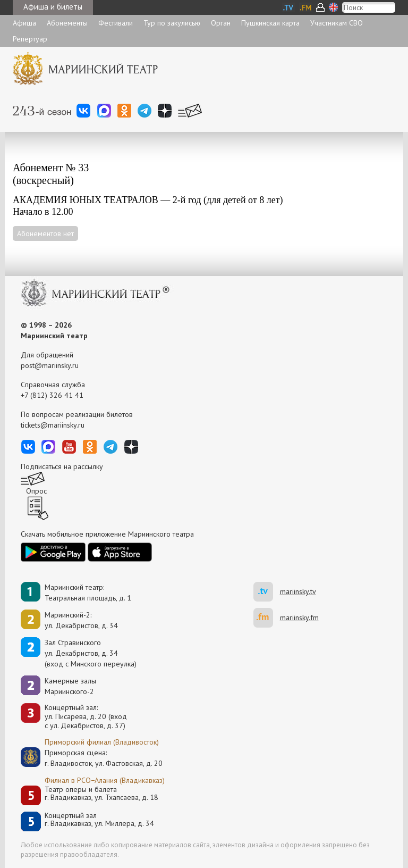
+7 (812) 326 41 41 (52, 395)
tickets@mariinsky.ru (53, 425)
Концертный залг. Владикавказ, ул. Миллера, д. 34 (99, 820)
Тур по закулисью (172, 23)
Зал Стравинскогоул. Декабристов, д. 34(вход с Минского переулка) (91, 653)
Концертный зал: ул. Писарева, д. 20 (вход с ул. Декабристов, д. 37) (86, 716)
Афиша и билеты (53, 7)
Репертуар (30, 39)
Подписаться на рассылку (62, 466)
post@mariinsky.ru (50, 365)
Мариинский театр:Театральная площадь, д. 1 (88, 592)
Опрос (36, 491)
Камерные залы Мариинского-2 (70, 686)
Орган (221, 23)
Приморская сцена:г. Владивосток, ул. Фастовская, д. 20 (92, 758)
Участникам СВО (337, 23)
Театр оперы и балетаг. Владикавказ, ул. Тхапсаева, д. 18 (101, 794)
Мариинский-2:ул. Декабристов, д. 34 (81, 620)
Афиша (24, 23)
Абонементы (67, 23)
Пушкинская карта (270, 23)
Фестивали (116, 23)
